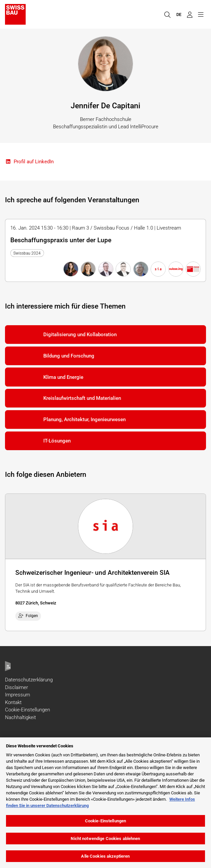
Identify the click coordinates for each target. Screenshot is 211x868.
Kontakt (13, 702)
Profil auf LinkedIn (29, 162)
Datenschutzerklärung (29, 680)
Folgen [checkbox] (28, 616)
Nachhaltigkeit (20, 717)
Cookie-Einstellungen (27, 710)
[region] (105, 803)
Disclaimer (16, 687)
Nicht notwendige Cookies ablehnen (105, 839)
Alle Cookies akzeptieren (105, 856)
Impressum (17, 695)
